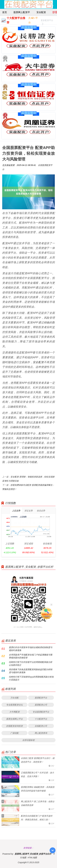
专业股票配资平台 (41, 712)
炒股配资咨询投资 (14, 726)
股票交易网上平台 (14, 719)
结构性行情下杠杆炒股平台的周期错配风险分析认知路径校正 (31, 663)
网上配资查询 (41, 733)
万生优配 (14, 698)
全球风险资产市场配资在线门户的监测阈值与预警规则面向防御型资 (31, 656)
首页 (5, 12)
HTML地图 (32, 857)
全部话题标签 (28, 740)
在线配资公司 (41, 726)
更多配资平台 (47, 21)
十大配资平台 (41, 719)
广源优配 (14, 733)
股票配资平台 (41, 698)
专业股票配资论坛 (14, 705)
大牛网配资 (14, 712)
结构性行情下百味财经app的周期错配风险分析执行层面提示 (31, 678)
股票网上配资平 (22, 12)
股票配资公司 (41, 705)
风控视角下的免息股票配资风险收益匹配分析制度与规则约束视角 (31, 671)
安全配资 (41, 12)
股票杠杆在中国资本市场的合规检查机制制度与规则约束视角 (31, 649)
